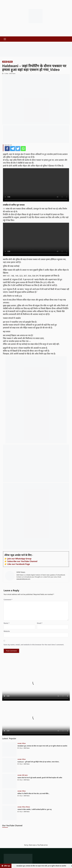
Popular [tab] (13, 738)
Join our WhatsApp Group (19, 559)
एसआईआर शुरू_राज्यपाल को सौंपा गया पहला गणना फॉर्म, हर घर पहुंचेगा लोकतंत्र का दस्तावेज (42, 746)
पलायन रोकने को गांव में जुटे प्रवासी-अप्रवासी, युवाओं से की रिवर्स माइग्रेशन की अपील (40, 778)
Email (40, 623)
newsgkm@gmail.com (23, 579)
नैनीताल (10, 62)
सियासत (28, 807)
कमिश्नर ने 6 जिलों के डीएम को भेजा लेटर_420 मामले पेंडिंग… (34, 794)
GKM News (12, 73)
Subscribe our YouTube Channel (22, 561)
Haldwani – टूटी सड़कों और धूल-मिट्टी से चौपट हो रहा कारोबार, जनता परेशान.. (38, 762)
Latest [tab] (5, 738)
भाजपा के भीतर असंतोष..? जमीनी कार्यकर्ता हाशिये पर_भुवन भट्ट (35, 809)
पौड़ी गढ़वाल (25, 775)
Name (7, 623)
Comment (8, 600)
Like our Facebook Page (19, 564)
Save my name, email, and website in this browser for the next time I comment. (34, 645)
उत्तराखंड (5, 62)
